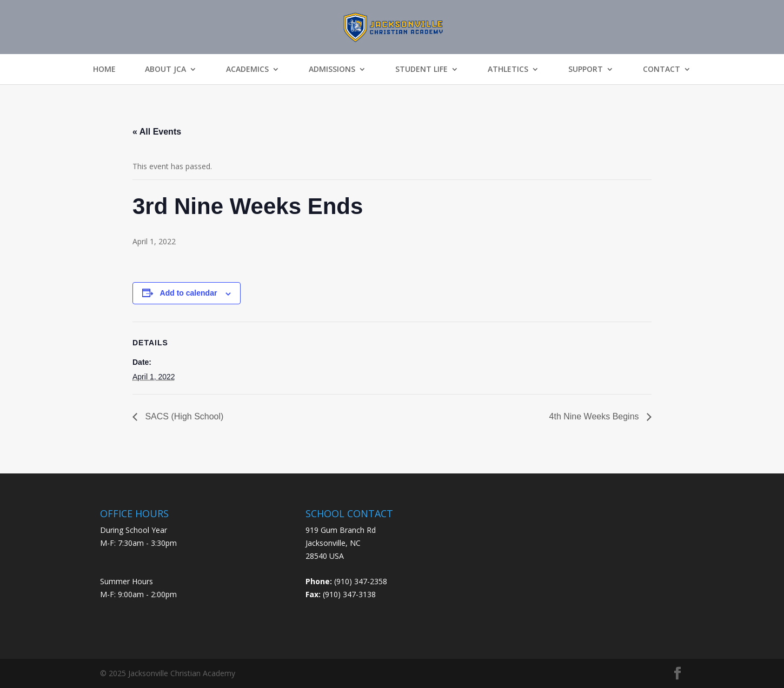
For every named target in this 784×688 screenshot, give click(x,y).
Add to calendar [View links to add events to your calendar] (189, 293)
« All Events (157, 132)
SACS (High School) (183, 416)
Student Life (421, 69)
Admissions (332, 69)
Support (586, 69)
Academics (247, 69)
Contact (662, 69)
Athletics (508, 69)
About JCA (165, 69)
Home (104, 69)
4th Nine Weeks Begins (595, 416)
